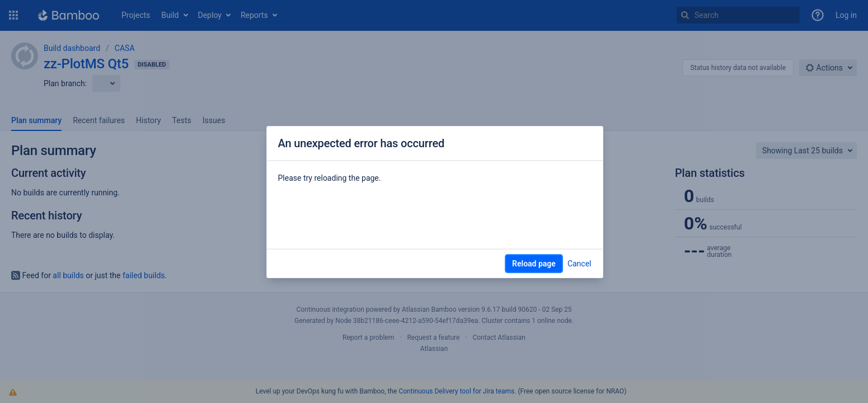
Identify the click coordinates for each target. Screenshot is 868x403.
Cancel (580, 264)
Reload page (534, 264)
